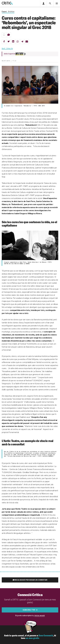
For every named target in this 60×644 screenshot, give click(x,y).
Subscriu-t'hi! (29, 610)
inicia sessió (40, 616)
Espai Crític (8, 12)
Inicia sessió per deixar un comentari (31, 580)
